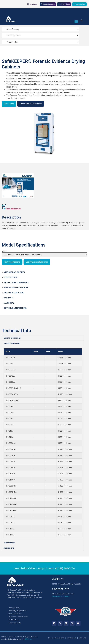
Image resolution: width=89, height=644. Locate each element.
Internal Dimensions (12, 343)
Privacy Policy (14, 608)
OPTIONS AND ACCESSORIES (15, 288)
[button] (76, 21)
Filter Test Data (15, 623)
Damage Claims (15, 614)
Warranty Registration (17, 611)
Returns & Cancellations (18, 617)
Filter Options (9, 543)
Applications (9, 548)
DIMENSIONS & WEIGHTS (13, 272)
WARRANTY (8, 298)
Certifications (14, 620)
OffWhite (28, 639)
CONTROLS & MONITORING (14, 308)
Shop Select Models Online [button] (31, 104)
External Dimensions (12, 338)
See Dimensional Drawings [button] (37, 262)
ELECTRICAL (8, 303)
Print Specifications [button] (12, 262)
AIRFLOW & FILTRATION (13, 293)
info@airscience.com (61, 596)
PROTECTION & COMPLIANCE (15, 282)
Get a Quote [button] (9, 104)
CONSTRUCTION (10, 277)
